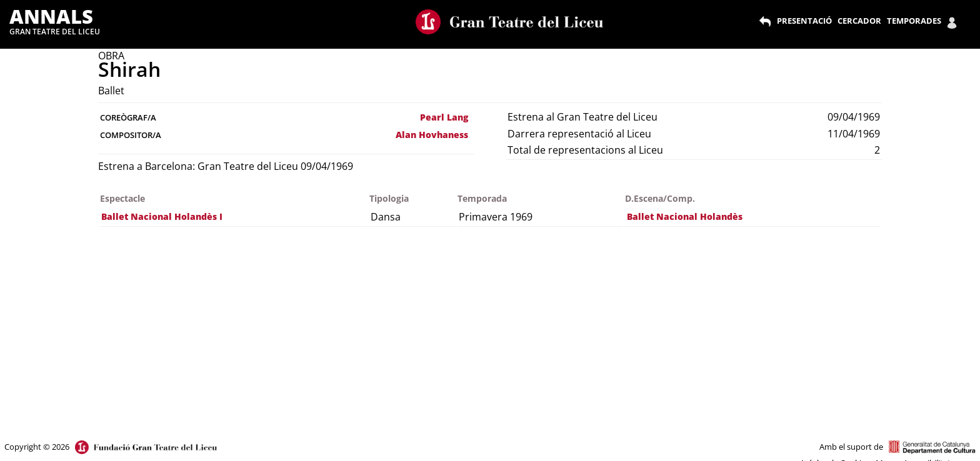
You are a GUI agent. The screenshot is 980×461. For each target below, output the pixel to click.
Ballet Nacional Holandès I (162, 216)
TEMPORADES (914, 21)
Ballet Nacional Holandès (685, 216)
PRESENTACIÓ (804, 21)
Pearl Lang (444, 117)
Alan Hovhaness (432, 135)
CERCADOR (859, 21)
